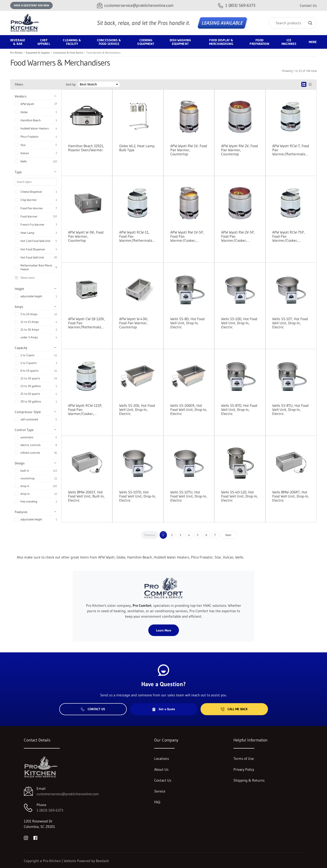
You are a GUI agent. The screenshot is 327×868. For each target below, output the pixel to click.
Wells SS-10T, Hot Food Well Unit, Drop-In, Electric (290, 323)
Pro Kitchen (16, 53)
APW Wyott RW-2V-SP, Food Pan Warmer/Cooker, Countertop (238, 236)
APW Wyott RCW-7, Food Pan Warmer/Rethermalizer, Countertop (291, 150)
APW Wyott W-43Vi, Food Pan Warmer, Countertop (134, 323)
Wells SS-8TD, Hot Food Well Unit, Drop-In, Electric (239, 410)
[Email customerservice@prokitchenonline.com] (135, 6)
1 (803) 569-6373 (50, 810)
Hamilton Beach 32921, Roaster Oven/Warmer (86, 148)
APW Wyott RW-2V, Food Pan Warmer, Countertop (240, 150)
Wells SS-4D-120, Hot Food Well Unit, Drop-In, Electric (240, 496)
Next (228, 535)
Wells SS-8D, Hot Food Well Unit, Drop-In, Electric (187, 323)
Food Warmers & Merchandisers (104, 53)
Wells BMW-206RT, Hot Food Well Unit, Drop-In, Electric (291, 496)
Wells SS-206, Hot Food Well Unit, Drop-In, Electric (137, 410)
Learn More (164, 630)
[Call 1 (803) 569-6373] (237, 6)
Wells (24, 161)
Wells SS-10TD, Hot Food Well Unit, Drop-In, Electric (138, 496)
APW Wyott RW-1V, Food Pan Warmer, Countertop (189, 150)
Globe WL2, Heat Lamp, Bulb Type (137, 148)
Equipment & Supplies (38, 53)
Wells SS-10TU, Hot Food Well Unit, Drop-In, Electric (189, 496)
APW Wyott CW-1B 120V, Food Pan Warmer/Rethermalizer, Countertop (87, 323)
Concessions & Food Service (68, 53)
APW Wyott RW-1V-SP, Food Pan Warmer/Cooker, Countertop (187, 236)
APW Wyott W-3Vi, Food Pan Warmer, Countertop (86, 236)
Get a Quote (163, 709)
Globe (24, 112)
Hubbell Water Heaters (35, 128)
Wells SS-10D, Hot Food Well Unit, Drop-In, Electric (239, 323)
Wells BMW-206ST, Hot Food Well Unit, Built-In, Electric (86, 496)
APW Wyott (27, 104)
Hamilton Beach (31, 120)
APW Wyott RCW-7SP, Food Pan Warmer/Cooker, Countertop (289, 236)
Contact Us (308, 5)
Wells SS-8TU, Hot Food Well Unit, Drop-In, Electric (290, 410)
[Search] (293, 23)
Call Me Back (234, 709)
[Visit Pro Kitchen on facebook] (35, 837)
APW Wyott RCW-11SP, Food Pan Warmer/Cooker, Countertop (85, 410)
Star (23, 145)
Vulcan (25, 153)
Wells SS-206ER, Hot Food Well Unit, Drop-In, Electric (189, 410)
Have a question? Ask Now (31, 5)
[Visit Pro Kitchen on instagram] (26, 837)
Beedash (102, 861)
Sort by (71, 84)
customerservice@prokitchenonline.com (68, 794)
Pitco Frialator (30, 137)
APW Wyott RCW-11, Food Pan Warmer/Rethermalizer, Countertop (138, 236)
